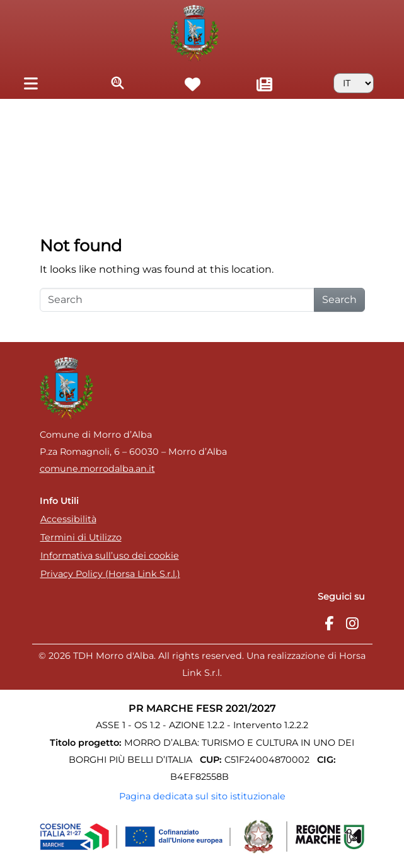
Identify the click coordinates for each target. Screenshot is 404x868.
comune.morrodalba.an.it (97, 469)
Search (339, 300)
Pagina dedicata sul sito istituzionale (202, 796)
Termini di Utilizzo (81, 537)
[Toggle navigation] (31, 83)
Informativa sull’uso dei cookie (110, 556)
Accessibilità (68, 519)
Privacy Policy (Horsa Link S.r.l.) (110, 574)
